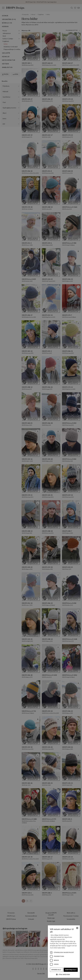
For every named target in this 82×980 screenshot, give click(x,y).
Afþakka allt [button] (56, 970)
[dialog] (64, 952)
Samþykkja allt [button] (71, 970)
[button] (64, 974)
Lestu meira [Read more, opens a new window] (61, 948)
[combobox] (77, 928)
